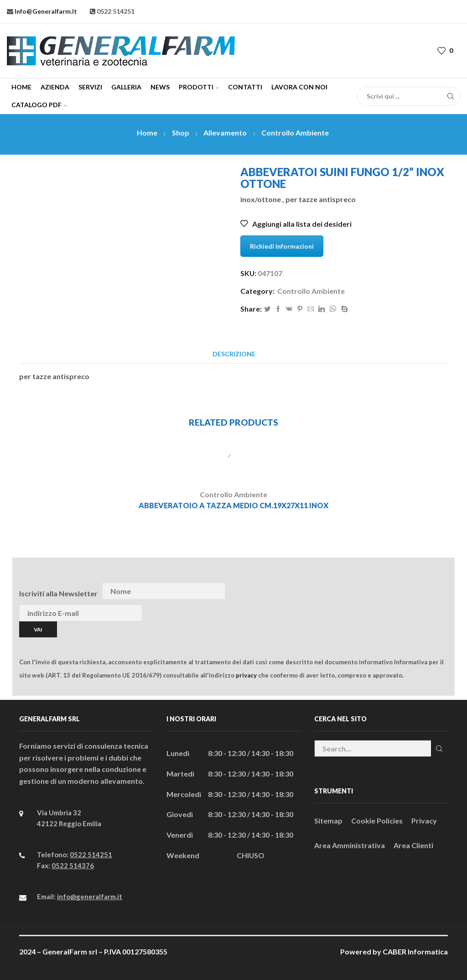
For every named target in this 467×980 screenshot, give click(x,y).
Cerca (439, 749)
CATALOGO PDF (39, 105)
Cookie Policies (377, 821)
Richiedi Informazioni (282, 246)
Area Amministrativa (350, 845)
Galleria (126, 87)
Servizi (90, 87)
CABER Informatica (415, 951)
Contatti (245, 87)
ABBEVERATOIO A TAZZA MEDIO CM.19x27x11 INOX (233, 505)
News (160, 87)
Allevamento (225, 133)
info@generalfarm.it (45, 11)
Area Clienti (413, 845)
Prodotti (199, 87)
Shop (181, 133)
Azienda (55, 87)
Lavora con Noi (299, 87)
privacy (246, 675)
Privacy (424, 821)
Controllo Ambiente (295, 133)
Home (21, 87)
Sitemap (328, 821)
